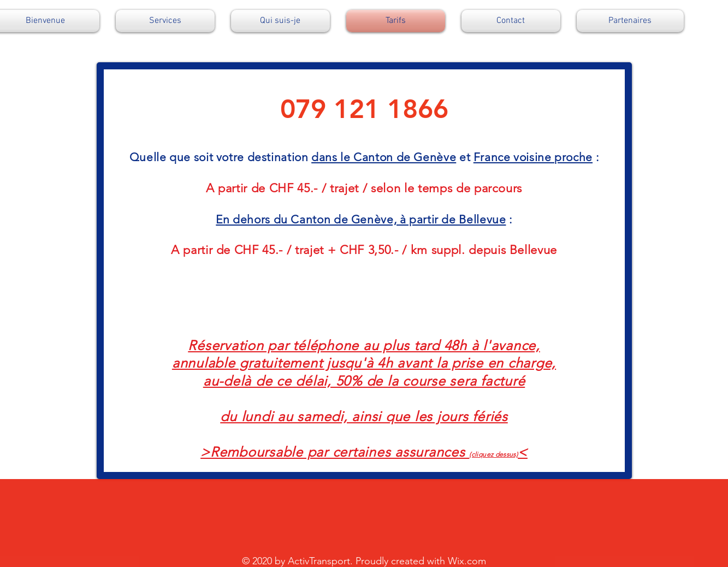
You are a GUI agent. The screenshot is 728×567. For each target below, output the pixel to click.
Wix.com (467, 561)
